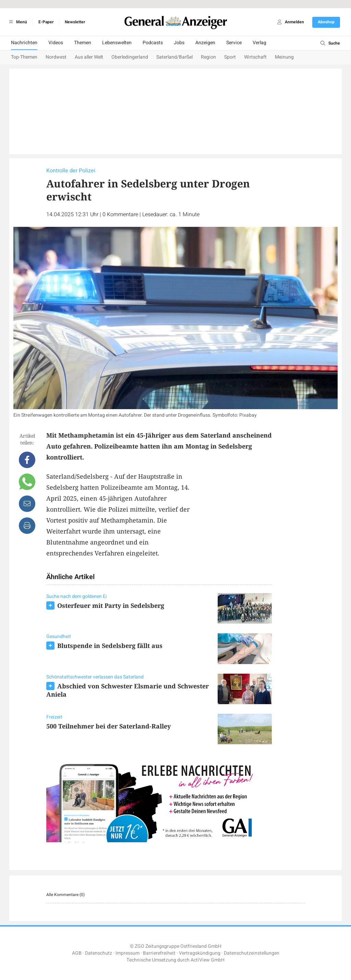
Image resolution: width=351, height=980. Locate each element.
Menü (17, 22)
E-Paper (46, 22)
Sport (230, 57)
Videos (56, 43)
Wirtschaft (255, 57)
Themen (83, 43)
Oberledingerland (130, 57)
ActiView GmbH (208, 960)
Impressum (128, 953)
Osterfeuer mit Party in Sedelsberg (111, 605)
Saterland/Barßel (174, 57)
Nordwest (56, 57)
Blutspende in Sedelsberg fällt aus (110, 646)
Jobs (179, 43)
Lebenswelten (117, 43)
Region (208, 57)
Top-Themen (24, 57)
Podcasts (153, 43)
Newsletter (75, 22)
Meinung (284, 57)
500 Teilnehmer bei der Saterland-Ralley (108, 726)
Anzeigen (205, 43)
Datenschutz (99, 953)
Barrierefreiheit (159, 953)
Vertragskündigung (200, 953)
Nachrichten (24, 43)
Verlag (259, 43)
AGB (77, 953)
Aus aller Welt (89, 57)
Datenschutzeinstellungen (252, 953)
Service (234, 43)
